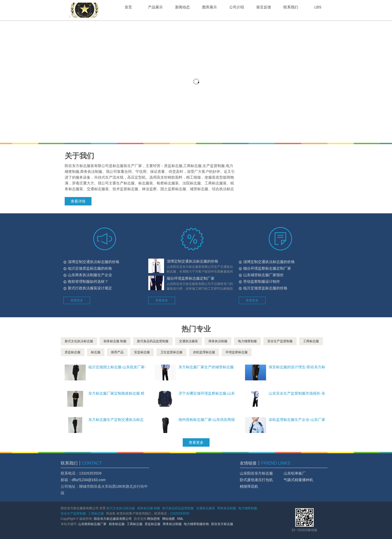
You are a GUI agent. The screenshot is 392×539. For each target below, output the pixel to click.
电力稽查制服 (247, 341)
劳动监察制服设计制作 (262, 281)
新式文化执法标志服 (79, 341)
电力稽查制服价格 (196, 524)
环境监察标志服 (237, 352)
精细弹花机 (249, 486)
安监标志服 (142, 352)
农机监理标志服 (204, 352)
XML (180, 519)
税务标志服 (117, 524)
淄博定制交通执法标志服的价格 (94, 262)
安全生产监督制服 (280, 341)
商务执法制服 (218, 341)
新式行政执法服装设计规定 (90, 288)
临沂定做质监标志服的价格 (90, 268)
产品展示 (155, 7)
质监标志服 (73, 352)
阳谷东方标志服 (222, 524)
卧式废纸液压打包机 (256, 480)
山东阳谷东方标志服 (256, 473)
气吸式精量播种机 (298, 480)
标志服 (96, 352)
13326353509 (180, 513)
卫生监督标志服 (171, 352)
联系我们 (291, 7)
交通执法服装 (189, 341)
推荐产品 (117, 352)
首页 (128, 7)
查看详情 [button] (78, 201)
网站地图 (169, 519)
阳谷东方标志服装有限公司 (113, 519)
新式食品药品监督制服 (153, 341)
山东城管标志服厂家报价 (263, 275)
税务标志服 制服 (115, 341)
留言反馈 (264, 7)
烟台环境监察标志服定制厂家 (191, 278)
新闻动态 (182, 7)
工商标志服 (311, 341)
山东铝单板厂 (295, 473)
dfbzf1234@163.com (89, 480)
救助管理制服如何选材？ (88, 281)
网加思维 (154, 519)
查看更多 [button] (77, 300)
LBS (318, 7)
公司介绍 (237, 7)
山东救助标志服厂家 (92, 524)
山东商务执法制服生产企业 (90, 275)
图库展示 (210, 7)
